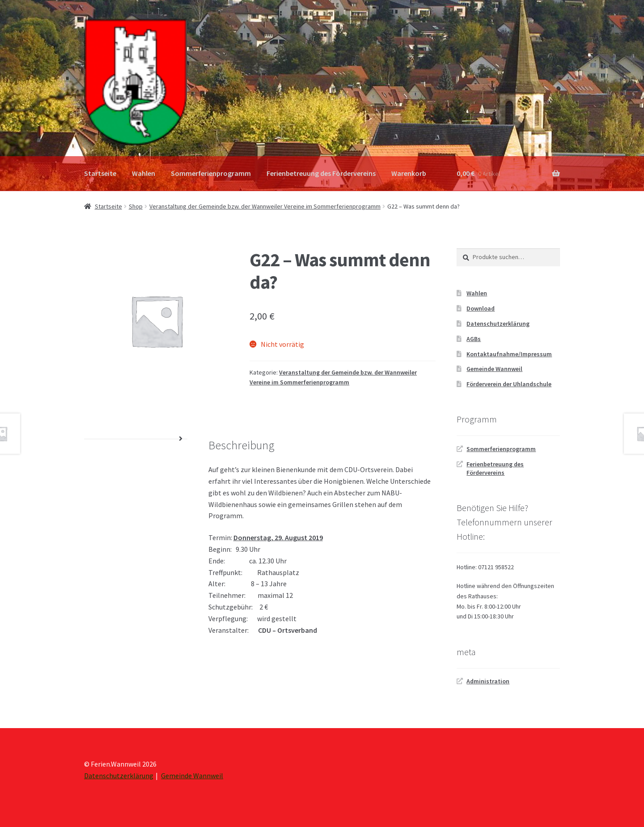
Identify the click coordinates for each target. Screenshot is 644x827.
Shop (136, 206)
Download (481, 308)
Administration (488, 681)
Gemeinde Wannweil (494, 369)
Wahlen (144, 173)
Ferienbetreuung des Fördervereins (321, 173)
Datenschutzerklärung (498, 324)
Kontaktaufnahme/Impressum (509, 354)
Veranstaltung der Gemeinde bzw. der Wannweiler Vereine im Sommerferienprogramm (265, 206)
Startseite (100, 173)
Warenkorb (409, 173)
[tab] (136, 439)
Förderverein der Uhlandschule (509, 384)
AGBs (474, 339)
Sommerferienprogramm (211, 173)
